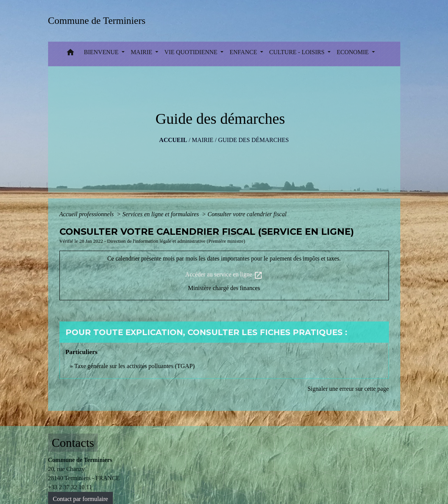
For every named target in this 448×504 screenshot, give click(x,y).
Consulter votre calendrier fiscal (247, 214)
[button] (70, 54)
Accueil (173, 140)
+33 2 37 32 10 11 (70, 487)
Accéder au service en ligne (224, 275)
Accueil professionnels (87, 214)
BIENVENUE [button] (102, 52)
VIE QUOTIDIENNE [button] (192, 52)
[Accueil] (99, 21)
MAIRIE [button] (142, 52)
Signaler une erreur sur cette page (348, 389)
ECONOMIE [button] (353, 52)
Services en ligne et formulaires (161, 214)
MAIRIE (203, 140)
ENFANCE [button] (244, 52)
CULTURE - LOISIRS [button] (298, 52)
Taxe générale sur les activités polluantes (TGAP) (134, 366)
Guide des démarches (254, 140)
